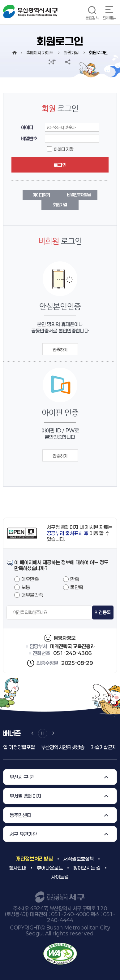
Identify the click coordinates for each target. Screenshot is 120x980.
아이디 (27, 127)
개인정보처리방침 (34, 859)
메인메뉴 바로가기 (0, 0)
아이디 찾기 (41, 195)
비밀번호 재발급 (79, 195)
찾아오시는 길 (87, 868)
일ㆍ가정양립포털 (19, 747)
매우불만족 (32, 595)
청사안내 (18, 868)
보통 (26, 587)
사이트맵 (60, 877)
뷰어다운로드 (50, 868)
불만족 (77, 587)
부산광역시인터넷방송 (63, 747)
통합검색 (92, 18)
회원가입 (60, 205)
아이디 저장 (64, 149)
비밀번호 (29, 138)
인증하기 (60, 350)
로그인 (60, 165)
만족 (75, 579)
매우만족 (30, 579)
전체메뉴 (109, 18)
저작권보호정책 (79, 859)
